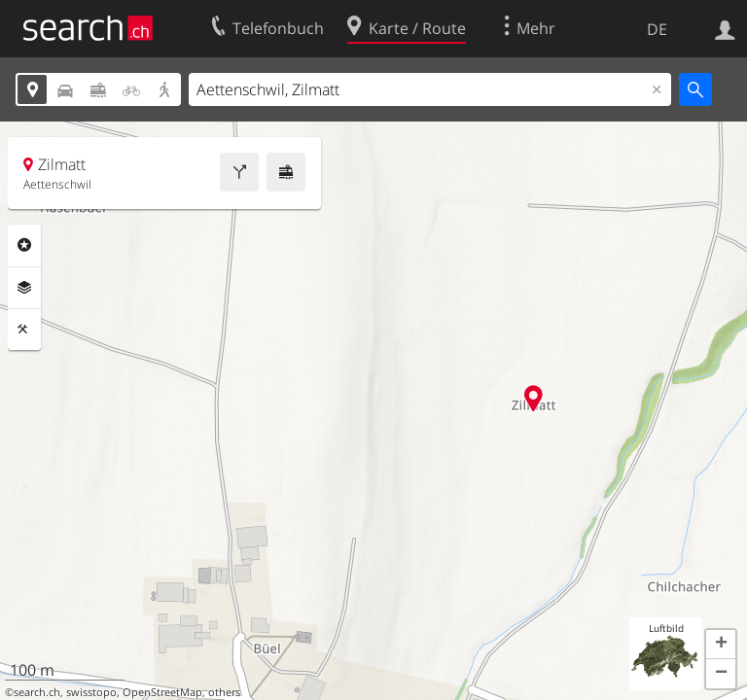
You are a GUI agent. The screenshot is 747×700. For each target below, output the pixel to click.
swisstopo (91, 692)
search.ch (37, 692)
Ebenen (24, 288)
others (224, 692)
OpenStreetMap (162, 692)
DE (657, 29)
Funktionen (24, 330)
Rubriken (24, 245)
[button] (721, 645)
